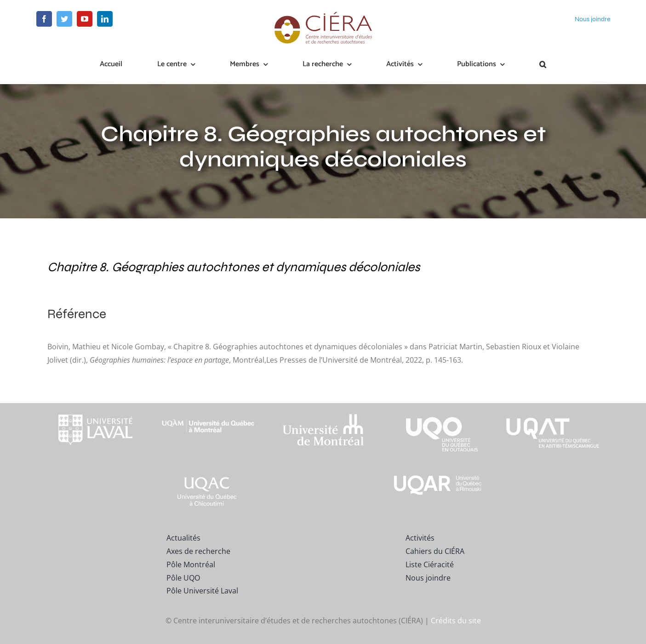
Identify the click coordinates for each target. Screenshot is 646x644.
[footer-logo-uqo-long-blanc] (438, 407)
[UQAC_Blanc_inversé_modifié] (208, 477)
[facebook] (44, 19)
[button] (543, 65)
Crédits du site (456, 621)
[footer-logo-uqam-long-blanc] (208, 411)
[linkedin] (105, 19)
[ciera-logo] (323, 15)
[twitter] (64, 19)
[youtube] (85, 19)
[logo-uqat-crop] (553, 407)
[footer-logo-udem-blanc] (323, 416)
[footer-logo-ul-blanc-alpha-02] (93, 407)
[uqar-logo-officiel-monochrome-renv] (438, 477)
